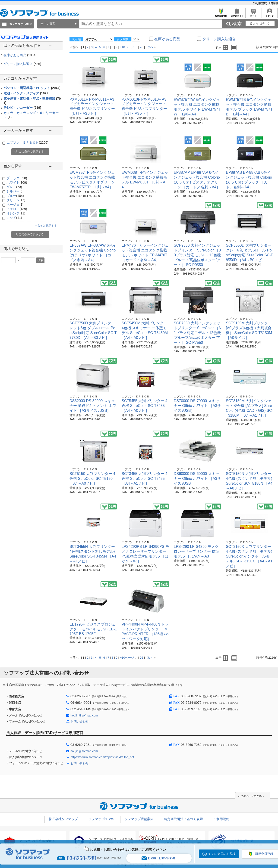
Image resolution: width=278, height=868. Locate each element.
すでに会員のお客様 (222, 854)
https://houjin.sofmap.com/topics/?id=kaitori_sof (102, 757)
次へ (150, 47)
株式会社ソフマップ (63, 819)
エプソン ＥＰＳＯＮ (27, 143)
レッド (14, 218)
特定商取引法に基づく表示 (183, 819)
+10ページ (127, 47)
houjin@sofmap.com (84, 715)
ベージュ (15, 205)
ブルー (15, 196)
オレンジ (16, 213)
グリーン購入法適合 (22, 64)
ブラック (17, 178)
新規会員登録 (221, 15)
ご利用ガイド (237, 15)
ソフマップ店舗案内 (139, 819)
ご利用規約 (260, 3)
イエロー (17, 209)
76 (142, 47)
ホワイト (17, 183)
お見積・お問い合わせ (158, 858)
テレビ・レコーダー (22, 108)
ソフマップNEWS (101, 819)
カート (253, 15)
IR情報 (273, 3)
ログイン (270, 15)
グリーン (16, 200)
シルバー (15, 191)
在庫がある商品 (20, 55)
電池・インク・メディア (26, 93)
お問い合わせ (80, 721)
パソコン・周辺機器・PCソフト (32, 88)
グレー (14, 187)
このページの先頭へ (252, 796)
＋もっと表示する (46, 226)
